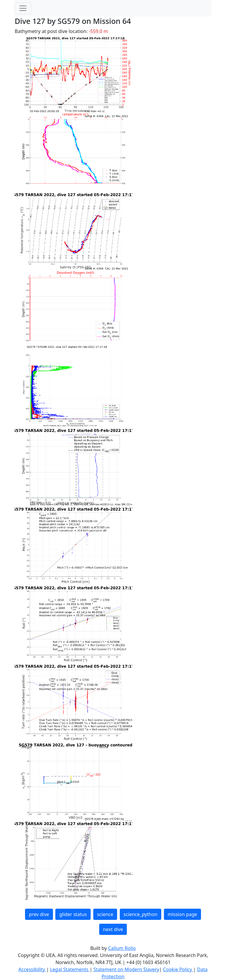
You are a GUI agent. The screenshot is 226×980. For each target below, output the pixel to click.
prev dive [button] (39, 914)
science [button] (105, 914)
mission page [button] (182, 914)
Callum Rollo (122, 948)
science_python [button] (141, 914)
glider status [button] (73, 914)
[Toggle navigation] (23, 8)
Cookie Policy (178, 969)
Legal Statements (70, 969)
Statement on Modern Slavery (126, 969)
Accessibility (32, 969)
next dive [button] (113, 929)
